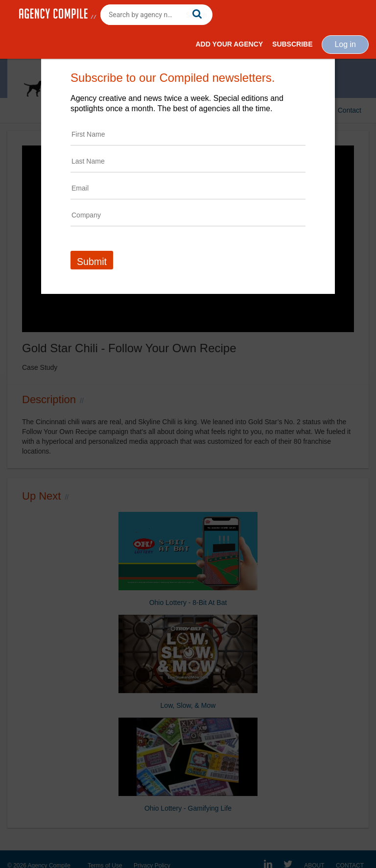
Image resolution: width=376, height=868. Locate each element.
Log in (345, 44)
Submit (92, 262)
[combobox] (156, 15)
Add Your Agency (229, 44)
